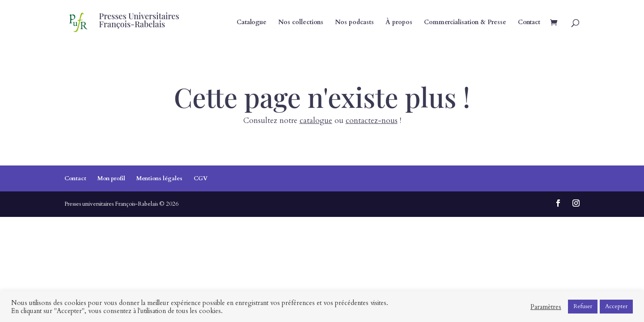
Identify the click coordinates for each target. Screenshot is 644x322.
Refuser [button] (583, 306)
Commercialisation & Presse (465, 23)
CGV (201, 178)
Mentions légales (159, 178)
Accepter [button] (616, 306)
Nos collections (301, 23)
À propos (399, 23)
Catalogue (252, 23)
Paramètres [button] (546, 307)
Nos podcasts (354, 23)
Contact (529, 23)
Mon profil (111, 178)
